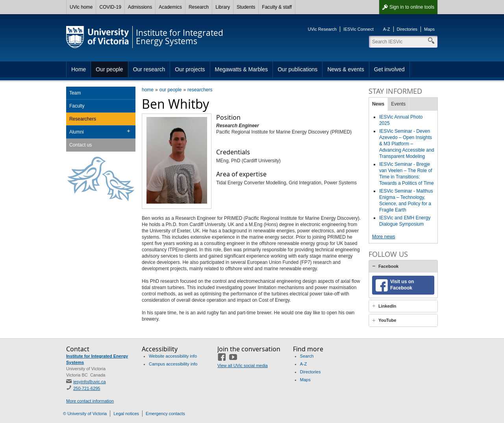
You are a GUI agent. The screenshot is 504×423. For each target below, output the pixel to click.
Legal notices (126, 414)
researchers (200, 90)
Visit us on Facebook (402, 285)
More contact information (90, 401)
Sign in (412, 7)
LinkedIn (387, 306)
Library (223, 7)
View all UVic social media (243, 365)
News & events (346, 69)
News (378, 104)
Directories (407, 29)
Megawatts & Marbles (242, 69)
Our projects (190, 69)
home (148, 90)
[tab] (403, 266)
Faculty (77, 106)
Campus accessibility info (173, 364)
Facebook (388, 266)
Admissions (140, 7)
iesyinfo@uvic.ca (90, 382)
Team (75, 93)
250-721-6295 (87, 388)
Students (246, 7)
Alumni (77, 132)
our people (171, 90)
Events (398, 104)
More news (384, 237)
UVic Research (322, 29)
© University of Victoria (85, 414)
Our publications (297, 69)
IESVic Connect (359, 29)
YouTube (387, 320)
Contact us (81, 145)
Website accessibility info (173, 356)
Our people (109, 69)
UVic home (81, 7)
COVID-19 (110, 7)
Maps (429, 29)
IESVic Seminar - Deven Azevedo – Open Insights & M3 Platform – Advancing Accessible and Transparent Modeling (407, 144)
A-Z (387, 29)
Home (79, 69)
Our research (149, 69)
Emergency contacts (165, 414)
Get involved (389, 69)
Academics (170, 7)
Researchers (83, 119)
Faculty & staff (277, 7)
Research (199, 7)
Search (307, 356)
